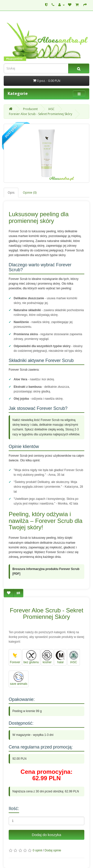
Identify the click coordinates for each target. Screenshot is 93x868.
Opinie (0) (30, 193)
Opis (11, 193)
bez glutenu (31, 657)
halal (60, 657)
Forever (15, 657)
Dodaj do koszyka (46, 835)
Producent (30, 109)
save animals (19, 679)
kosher (47, 657)
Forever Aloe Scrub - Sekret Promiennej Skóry (41, 114)
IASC (51, 109)
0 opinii (37, 850)
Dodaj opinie (53, 850)
